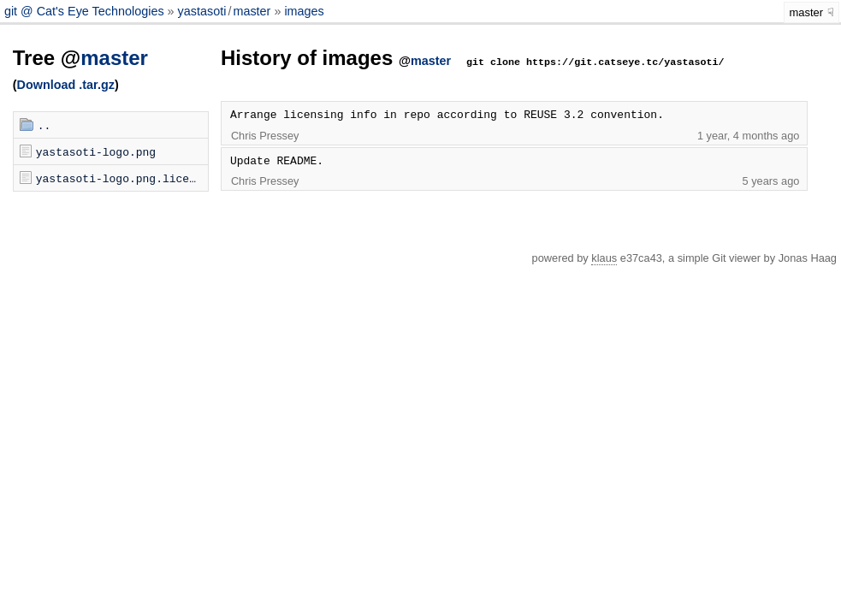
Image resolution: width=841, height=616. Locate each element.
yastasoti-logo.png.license (122, 178)
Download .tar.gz (66, 85)
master (252, 11)
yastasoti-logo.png (96, 151)
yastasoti (202, 11)
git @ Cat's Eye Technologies (86, 11)
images (304, 11)
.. (44, 125)
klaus (604, 258)
